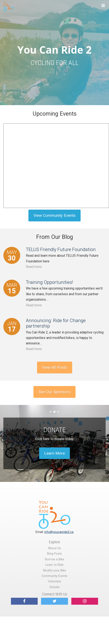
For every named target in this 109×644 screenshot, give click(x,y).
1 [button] (51, 412)
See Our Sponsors (54, 392)
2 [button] (54, 412)
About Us (54, 548)
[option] (54, 443)
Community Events (54, 576)
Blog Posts (54, 554)
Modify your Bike (55, 571)
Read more (34, 267)
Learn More (54, 453)
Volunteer (55, 581)
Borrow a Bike (55, 559)
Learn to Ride (54, 565)
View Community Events (54, 215)
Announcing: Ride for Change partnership (56, 323)
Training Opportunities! (49, 282)
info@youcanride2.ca (59, 532)
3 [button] (58, 412)
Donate (55, 587)
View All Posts (55, 367)
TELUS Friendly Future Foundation (61, 249)
